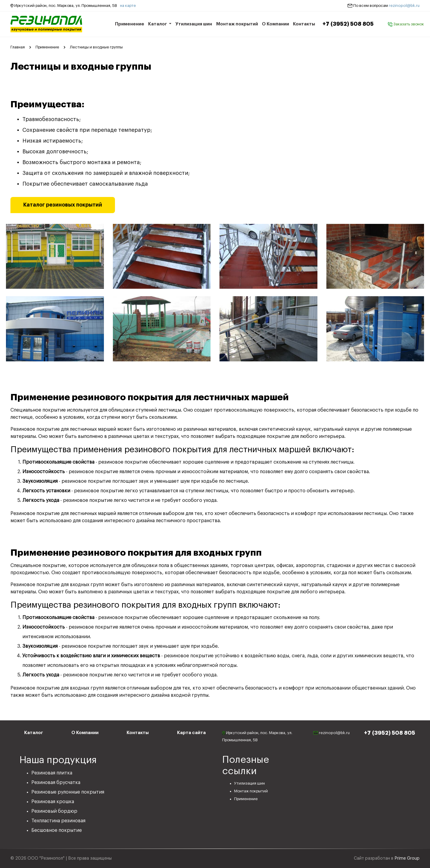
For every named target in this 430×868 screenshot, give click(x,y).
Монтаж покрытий (237, 24)
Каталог (158, 24)
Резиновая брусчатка (56, 783)
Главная (18, 47)
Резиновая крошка (53, 802)
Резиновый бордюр (54, 811)
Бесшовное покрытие (57, 830)
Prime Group (407, 858)
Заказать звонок (406, 24)
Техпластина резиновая (58, 821)
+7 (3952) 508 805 (348, 24)
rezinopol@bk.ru (404, 6)
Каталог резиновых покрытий (63, 205)
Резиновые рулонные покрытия (68, 792)
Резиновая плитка (52, 773)
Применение (130, 24)
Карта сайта (191, 733)
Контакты (304, 24)
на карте (128, 6)
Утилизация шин (194, 24)
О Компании (275, 24)
